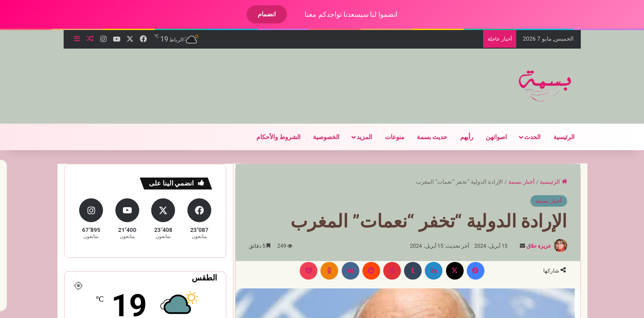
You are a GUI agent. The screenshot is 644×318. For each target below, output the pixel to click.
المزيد (357, 137)
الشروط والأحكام (271, 137)
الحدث (525, 137)
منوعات (387, 137)
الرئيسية (556, 137)
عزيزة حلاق (531, 246)
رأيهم (459, 137)
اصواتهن (489, 137)
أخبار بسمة (514, 182)
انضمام (259, 14)
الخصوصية (319, 137)
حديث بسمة (425, 137)
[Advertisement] (226, 77)
